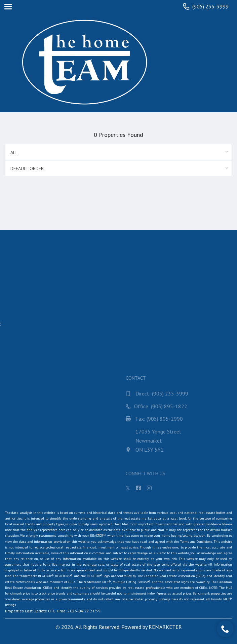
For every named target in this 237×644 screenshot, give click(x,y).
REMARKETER (165, 627)
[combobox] (118, 152)
